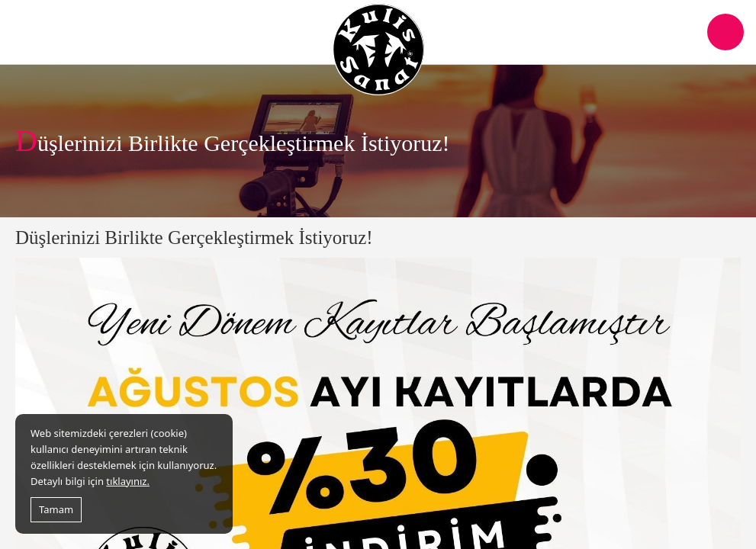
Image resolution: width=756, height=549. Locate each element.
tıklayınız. (128, 481)
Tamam (56, 509)
